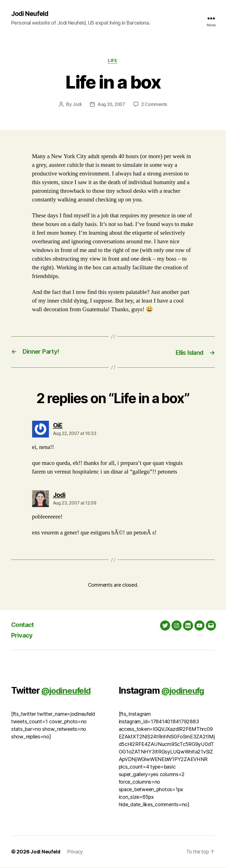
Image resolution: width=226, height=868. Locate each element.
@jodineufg (185, 691)
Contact (24, 625)
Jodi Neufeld (30, 14)
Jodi (76, 105)
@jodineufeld (68, 691)
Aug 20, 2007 (111, 105)
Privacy (23, 636)
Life (113, 61)
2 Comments (155, 105)
